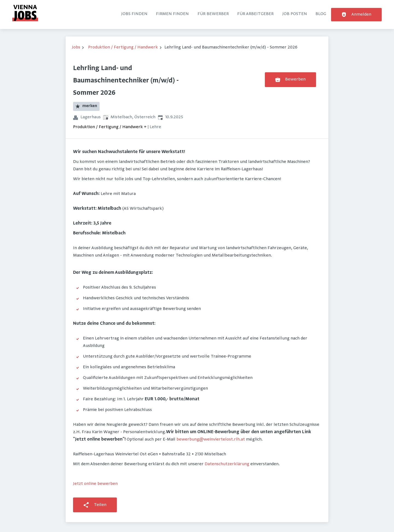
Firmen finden (172, 14)
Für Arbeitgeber (255, 14)
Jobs (76, 47)
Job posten (295, 14)
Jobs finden (134, 14)
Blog (321, 14)
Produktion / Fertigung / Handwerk (123, 47)
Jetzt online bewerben (95, 484)
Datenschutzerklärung (227, 464)
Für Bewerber (213, 14)
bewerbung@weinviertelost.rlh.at (211, 439)
